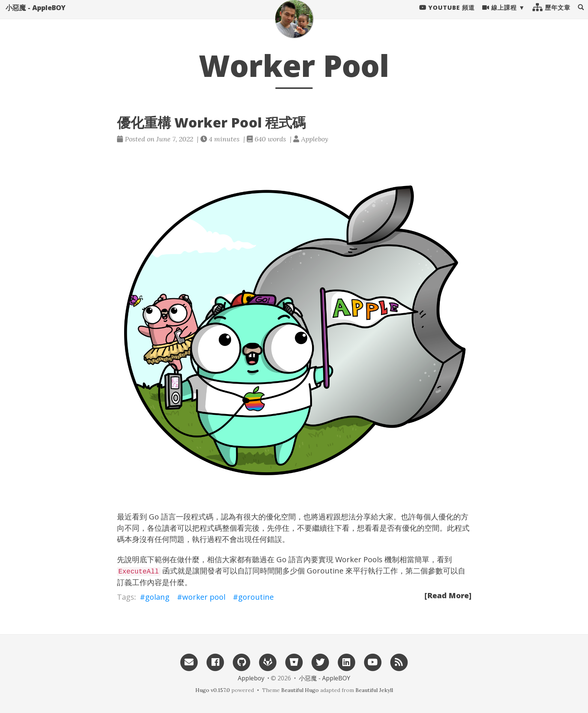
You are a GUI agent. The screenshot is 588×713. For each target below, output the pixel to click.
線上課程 (499, 15)
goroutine (256, 597)
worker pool (204, 597)
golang (157, 597)
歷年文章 (551, 15)
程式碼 (211, 528)
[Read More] (448, 595)
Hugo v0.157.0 (213, 690)
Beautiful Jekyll (374, 690)
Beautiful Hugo (300, 690)
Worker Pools (359, 559)
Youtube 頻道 (447, 15)
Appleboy (251, 678)
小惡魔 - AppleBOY (36, 15)
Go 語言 (162, 517)
